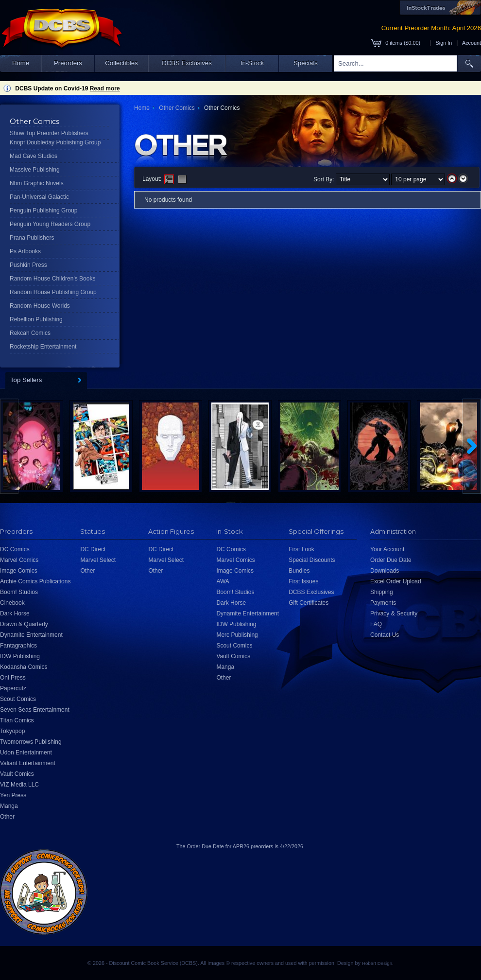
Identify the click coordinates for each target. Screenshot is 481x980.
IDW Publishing (20, 656)
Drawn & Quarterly (24, 624)
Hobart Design (377, 963)
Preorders (68, 63)
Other (7, 817)
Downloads (385, 571)
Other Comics (177, 108)
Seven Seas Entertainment (35, 710)
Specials (306, 63)
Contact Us (385, 635)
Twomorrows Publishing (31, 742)
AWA (223, 581)
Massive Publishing (35, 170)
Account (472, 43)
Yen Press (13, 795)
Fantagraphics (18, 646)
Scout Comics (18, 699)
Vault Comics (17, 774)
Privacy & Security (394, 613)
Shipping (382, 592)
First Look (301, 549)
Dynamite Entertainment (31, 635)
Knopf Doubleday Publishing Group (55, 142)
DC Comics (15, 549)
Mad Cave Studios (34, 156)
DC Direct (93, 549)
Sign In (444, 43)
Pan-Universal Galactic (39, 197)
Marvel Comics (19, 560)
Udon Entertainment (26, 752)
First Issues (303, 581)
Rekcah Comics (30, 333)
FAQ (376, 624)
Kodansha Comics (24, 667)
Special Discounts (312, 560)
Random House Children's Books (52, 279)
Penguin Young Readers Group (50, 224)
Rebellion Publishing (36, 319)
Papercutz (13, 688)
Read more (105, 88)
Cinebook (12, 603)
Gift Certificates (309, 603)
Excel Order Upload (396, 581)
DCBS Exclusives (187, 63)
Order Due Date (391, 560)
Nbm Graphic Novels (37, 183)
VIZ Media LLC (19, 785)
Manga (9, 806)
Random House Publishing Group (53, 292)
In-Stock (252, 63)
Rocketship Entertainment (43, 347)
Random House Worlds (40, 306)
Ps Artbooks (25, 251)
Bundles (299, 571)
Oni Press (13, 678)
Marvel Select (98, 560)
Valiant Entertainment (28, 763)
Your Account (387, 549)
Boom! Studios (19, 592)
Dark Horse (15, 613)
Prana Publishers (32, 238)
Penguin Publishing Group (43, 210)
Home (21, 63)
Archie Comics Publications (35, 581)
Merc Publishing (237, 635)
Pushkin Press (28, 265)
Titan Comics (17, 720)
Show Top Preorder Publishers (49, 133)
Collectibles (121, 63)
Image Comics (19, 571)
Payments (383, 603)
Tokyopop (12, 731)
